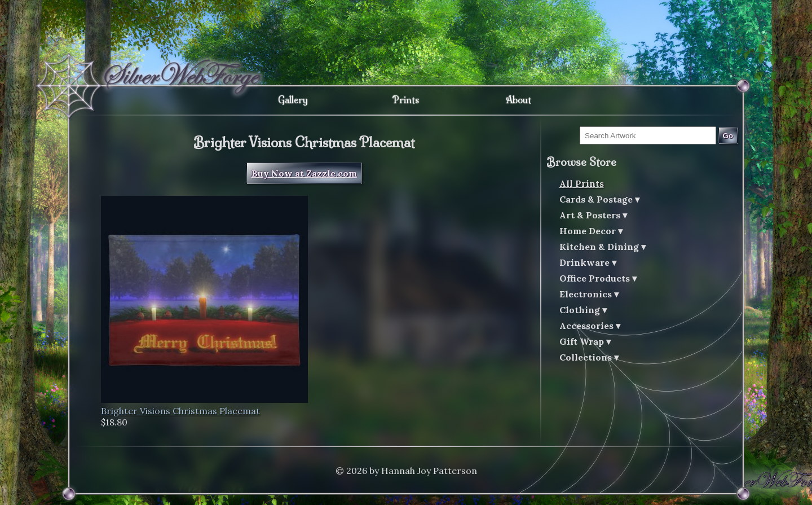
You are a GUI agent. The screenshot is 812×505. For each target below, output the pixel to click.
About (518, 100)
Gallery (293, 100)
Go (728, 136)
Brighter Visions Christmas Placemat (180, 411)
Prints (406, 100)
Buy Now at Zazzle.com (304, 173)
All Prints (582, 183)
